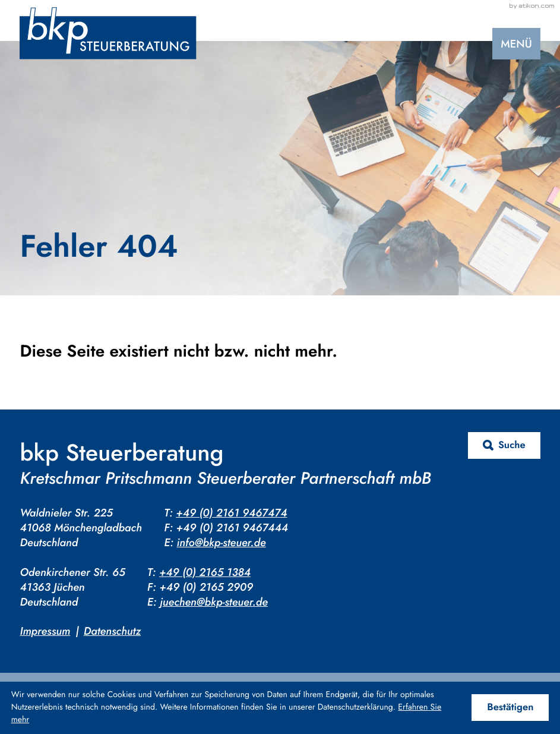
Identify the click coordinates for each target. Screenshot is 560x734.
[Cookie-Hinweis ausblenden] (510, 708)
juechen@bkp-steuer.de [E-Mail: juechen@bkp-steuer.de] (214, 602)
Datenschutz (112, 631)
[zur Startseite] (108, 33)
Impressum (45, 631)
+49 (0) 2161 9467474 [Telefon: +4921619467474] (231, 513)
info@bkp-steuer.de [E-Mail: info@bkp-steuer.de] (222, 542)
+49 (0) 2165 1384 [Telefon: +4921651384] (205, 572)
